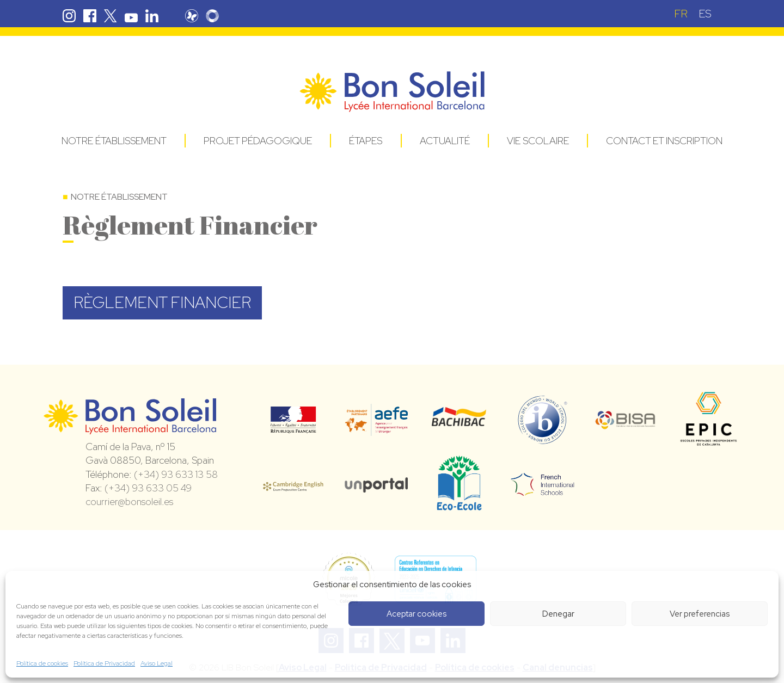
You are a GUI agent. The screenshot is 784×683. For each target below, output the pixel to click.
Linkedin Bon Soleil (152, 16)
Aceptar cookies (416, 614)
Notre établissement (114, 141)
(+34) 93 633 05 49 (148, 488)
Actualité (445, 141)
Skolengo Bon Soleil (212, 16)
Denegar (558, 614)
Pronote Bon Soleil (192, 16)
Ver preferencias (700, 614)
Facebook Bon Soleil (90, 16)
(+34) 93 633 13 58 (176, 474)
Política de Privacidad (104, 663)
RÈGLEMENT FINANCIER (162, 302)
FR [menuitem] (681, 14)
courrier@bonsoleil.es (129, 502)
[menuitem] (681, 13)
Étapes (366, 141)
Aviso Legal (157, 663)
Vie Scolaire (538, 141)
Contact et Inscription (664, 141)
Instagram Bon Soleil (69, 16)
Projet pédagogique (258, 141)
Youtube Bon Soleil (131, 16)
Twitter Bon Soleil (111, 16)
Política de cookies (42, 663)
